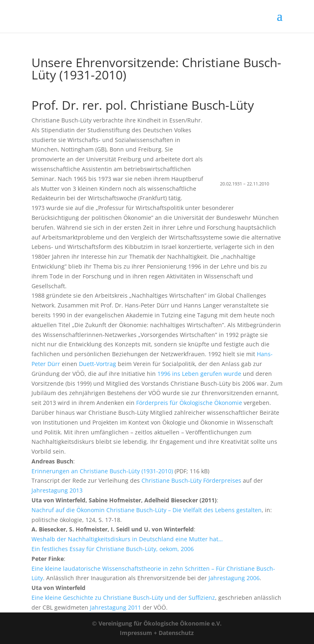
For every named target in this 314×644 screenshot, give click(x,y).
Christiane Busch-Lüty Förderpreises (191, 480)
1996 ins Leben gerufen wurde (199, 374)
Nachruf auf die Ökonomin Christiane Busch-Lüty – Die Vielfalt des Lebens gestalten (147, 510)
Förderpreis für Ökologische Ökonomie (189, 403)
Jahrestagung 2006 (234, 578)
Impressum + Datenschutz (157, 633)
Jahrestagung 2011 (116, 607)
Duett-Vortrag (98, 364)
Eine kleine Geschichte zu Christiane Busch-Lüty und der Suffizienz (123, 598)
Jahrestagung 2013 (57, 490)
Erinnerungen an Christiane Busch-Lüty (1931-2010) (102, 471)
